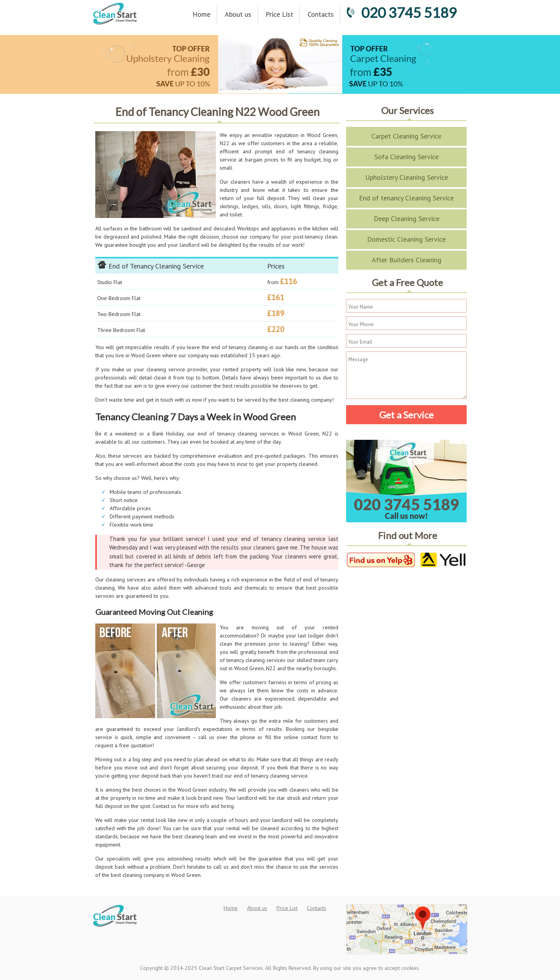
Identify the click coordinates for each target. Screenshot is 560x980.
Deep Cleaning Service (407, 219)
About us (238, 14)
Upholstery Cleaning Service (407, 177)
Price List (279, 14)
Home (201, 14)
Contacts (321, 14)
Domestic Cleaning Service (406, 239)
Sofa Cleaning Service (407, 157)
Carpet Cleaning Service (406, 136)
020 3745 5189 (401, 12)
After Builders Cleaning (407, 260)
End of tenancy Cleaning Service (406, 198)
